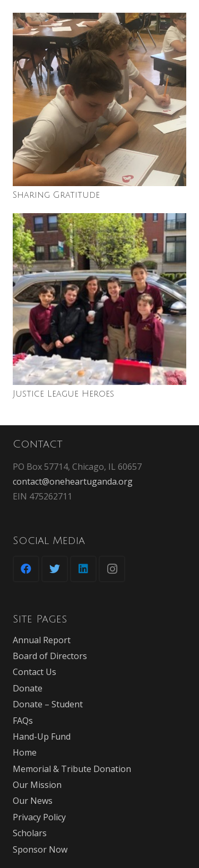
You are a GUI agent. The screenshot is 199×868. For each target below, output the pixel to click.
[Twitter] (55, 569)
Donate (28, 688)
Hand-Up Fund (42, 737)
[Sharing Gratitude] (99, 99)
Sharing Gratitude (56, 195)
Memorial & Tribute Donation (72, 769)
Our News (33, 801)
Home (25, 752)
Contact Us (34, 672)
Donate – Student (48, 704)
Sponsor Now (40, 849)
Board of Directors (50, 656)
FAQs (23, 721)
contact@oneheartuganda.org (73, 481)
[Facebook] (26, 569)
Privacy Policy (39, 817)
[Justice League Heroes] (99, 299)
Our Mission (37, 785)
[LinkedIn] (83, 569)
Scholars (30, 833)
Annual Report (42, 640)
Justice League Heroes (63, 394)
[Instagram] (112, 569)
